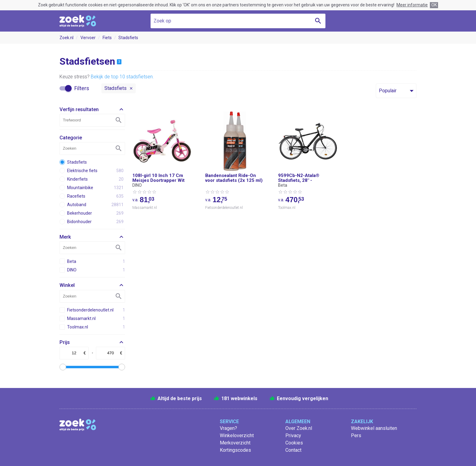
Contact (293, 450)
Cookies (294, 443)
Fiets (107, 38)
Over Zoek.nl (299, 428)
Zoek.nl (66, 38)
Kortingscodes (235, 450)
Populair (388, 91)
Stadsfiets (128, 38)
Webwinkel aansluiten (374, 428)
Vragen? (228, 428)
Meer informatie (412, 5)
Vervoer (88, 38)
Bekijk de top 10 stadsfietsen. (122, 77)
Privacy (293, 435)
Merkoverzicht (235, 443)
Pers (356, 435)
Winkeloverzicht (237, 435)
